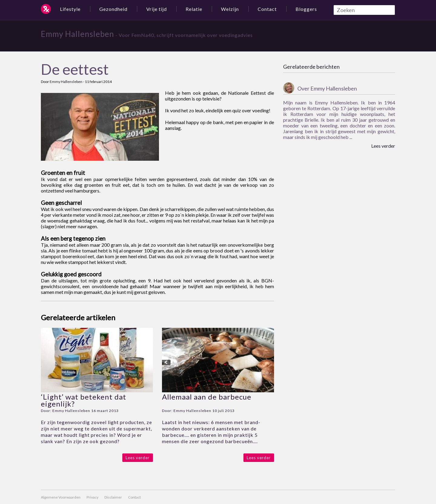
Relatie (194, 9)
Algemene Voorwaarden (61, 497)
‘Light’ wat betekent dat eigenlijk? (84, 400)
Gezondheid (113, 9)
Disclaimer (113, 497)
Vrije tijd (157, 9)
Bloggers (306, 9)
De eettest (75, 69)
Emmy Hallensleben (78, 34)
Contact (267, 9)
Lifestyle (70, 9)
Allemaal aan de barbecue (207, 397)
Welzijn (230, 9)
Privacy (92, 497)
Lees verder (138, 458)
